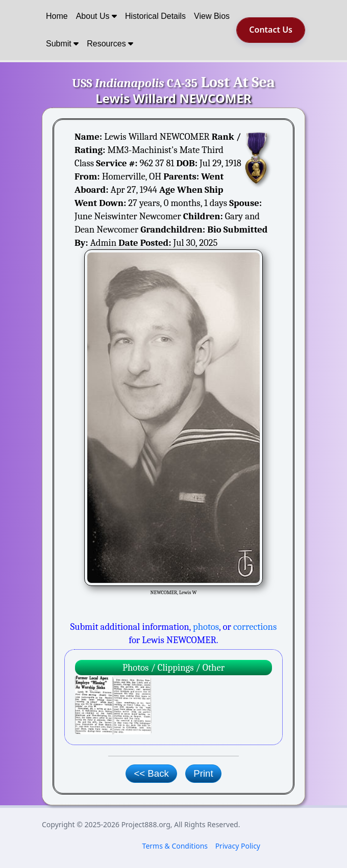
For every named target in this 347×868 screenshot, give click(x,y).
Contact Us (271, 30)
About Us (96, 16)
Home (57, 16)
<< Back (151, 773)
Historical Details (155, 16)
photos (206, 627)
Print (203, 773)
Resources (110, 44)
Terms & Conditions (175, 846)
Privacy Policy (238, 846)
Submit (62, 44)
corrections (255, 627)
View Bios (212, 16)
